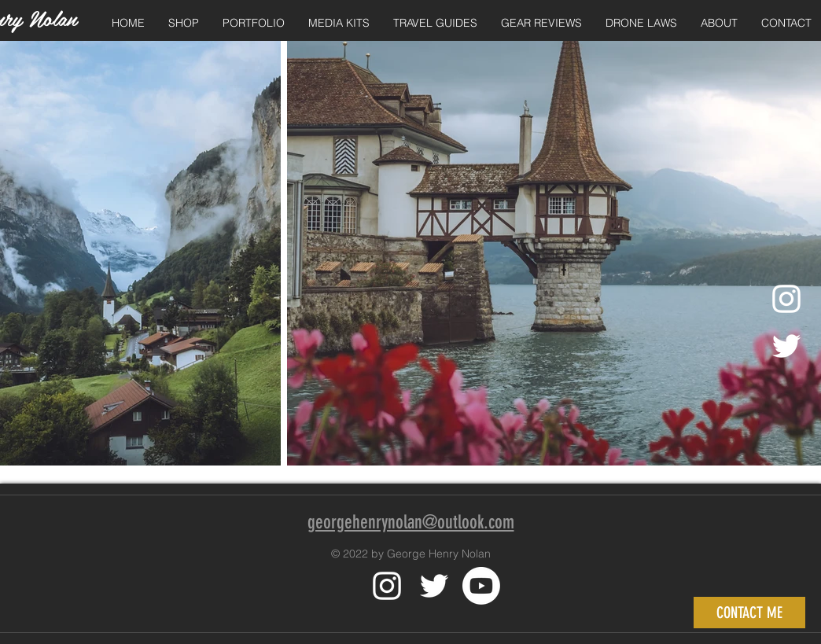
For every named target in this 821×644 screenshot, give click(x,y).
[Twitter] (786, 346)
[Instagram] (786, 299)
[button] (184, 23)
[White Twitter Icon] (434, 586)
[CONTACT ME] (749, 613)
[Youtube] (481, 586)
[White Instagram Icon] (387, 586)
